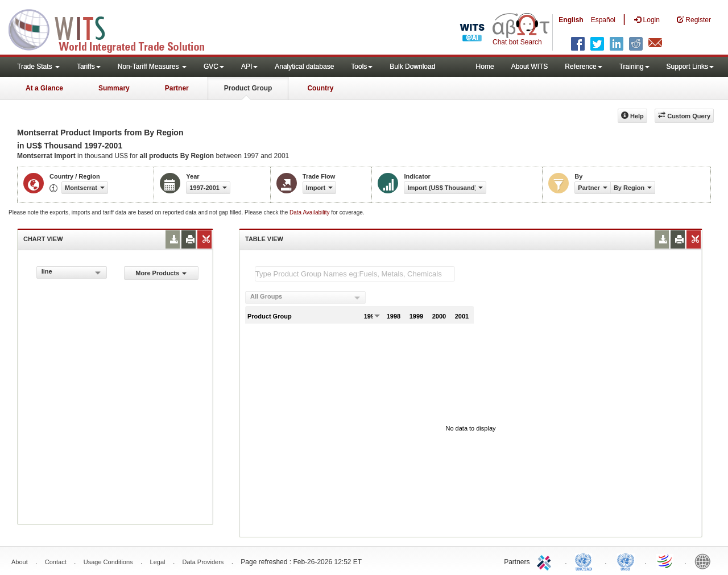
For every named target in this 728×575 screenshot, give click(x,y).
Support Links (690, 67)
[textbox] (355, 274)
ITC (546, 561)
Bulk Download (412, 67)
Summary (114, 88)
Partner (177, 88)
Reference (583, 67)
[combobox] (72, 272)
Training (634, 67)
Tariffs (89, 67)
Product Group (248, 88)
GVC (214, 67)
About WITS (530, 67)
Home (485, 67)
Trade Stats (38, 67)
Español (603, 20)
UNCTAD (586, 561)
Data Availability (310, 212)
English (571, 20)
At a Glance (44, 88)
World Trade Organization (665, 561)
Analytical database (304, 67)
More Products (161, 273)
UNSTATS (626, 561)
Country (320, 88)
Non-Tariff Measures (152, 67)
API (249, 67)
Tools (362, 67)
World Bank (705, 561)
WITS (114, 28)
